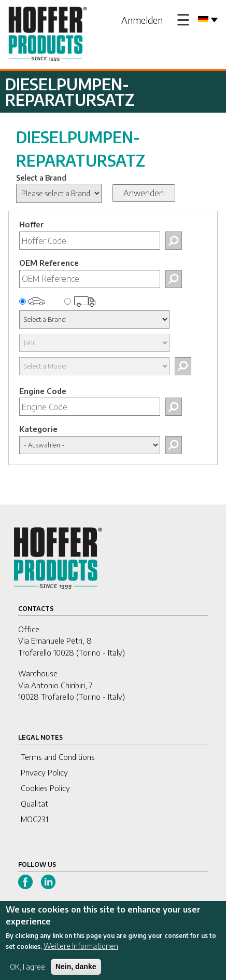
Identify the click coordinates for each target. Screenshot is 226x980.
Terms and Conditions (58, 757)
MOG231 (34, 819)
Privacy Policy (44, 772)
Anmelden (142, 20)
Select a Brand (41, 178)
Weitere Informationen (81, 952)
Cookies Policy (45, 788)
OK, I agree (27, 972)
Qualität (34, 804)
